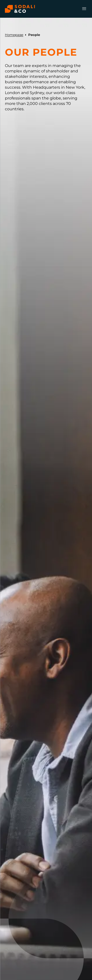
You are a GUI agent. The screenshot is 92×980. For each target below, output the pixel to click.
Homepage (14, 35)
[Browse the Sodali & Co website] (20, 9)
